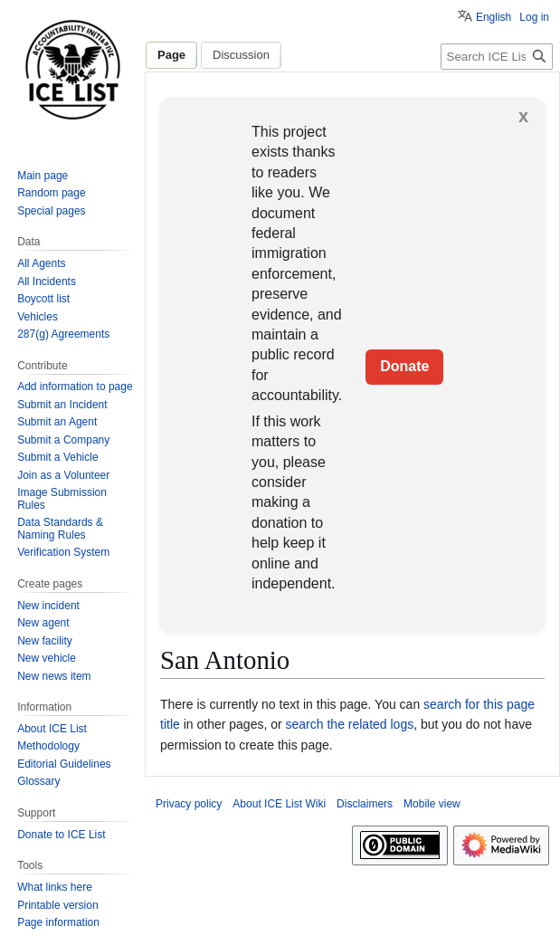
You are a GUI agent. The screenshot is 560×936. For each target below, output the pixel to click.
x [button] (523, 116)
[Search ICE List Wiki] (497, 57)
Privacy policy (189, 804)
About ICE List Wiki (279, 804)
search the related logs (350, 724)
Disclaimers (365, 804)
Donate (404, 366)
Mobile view (432, 804)
